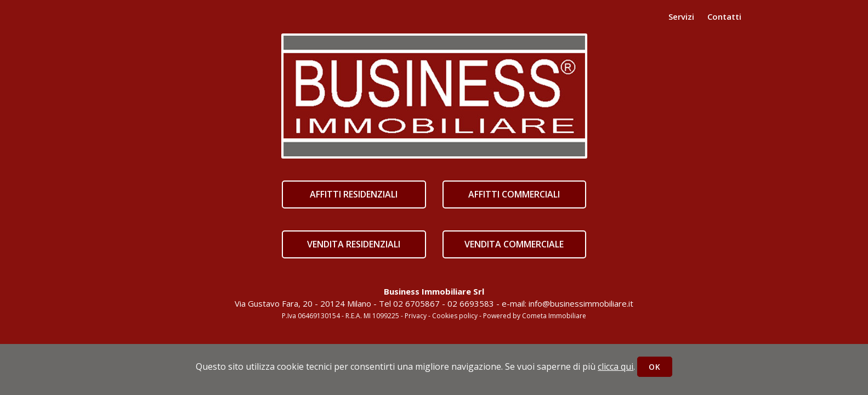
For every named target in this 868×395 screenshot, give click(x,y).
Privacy (416, 316)
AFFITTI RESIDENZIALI (354, 194)
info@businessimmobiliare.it (581, 303)
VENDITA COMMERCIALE (514, 244)
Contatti (724, 16)
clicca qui (615, 366)
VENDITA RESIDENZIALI (354, 244)
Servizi (681, 16)
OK (654, 367)
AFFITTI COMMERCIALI (514, 194)
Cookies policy (455, 316)
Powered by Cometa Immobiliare (535, 316)
